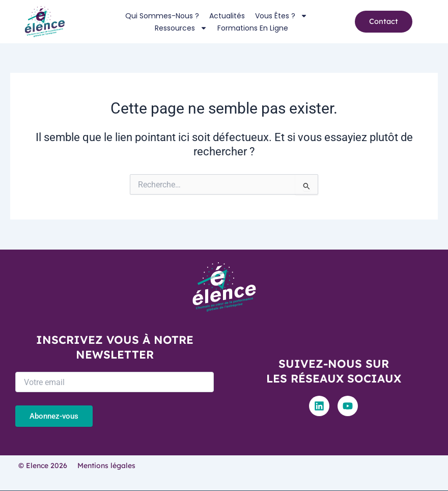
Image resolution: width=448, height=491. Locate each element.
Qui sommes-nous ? (162, 16)
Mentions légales (106, 466)
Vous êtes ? (281, 16)
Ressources (181, 28)
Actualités (227, 16)
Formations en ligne (253, 28)
